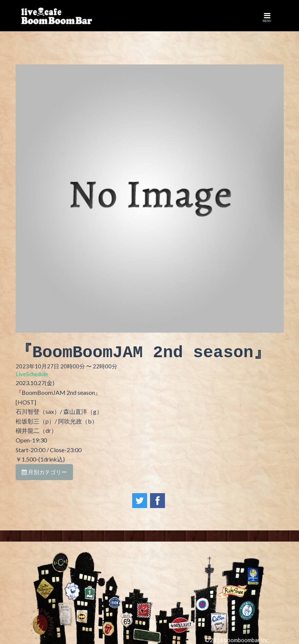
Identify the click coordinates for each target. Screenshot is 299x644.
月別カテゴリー (44, 472)
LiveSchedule (32, 374)
